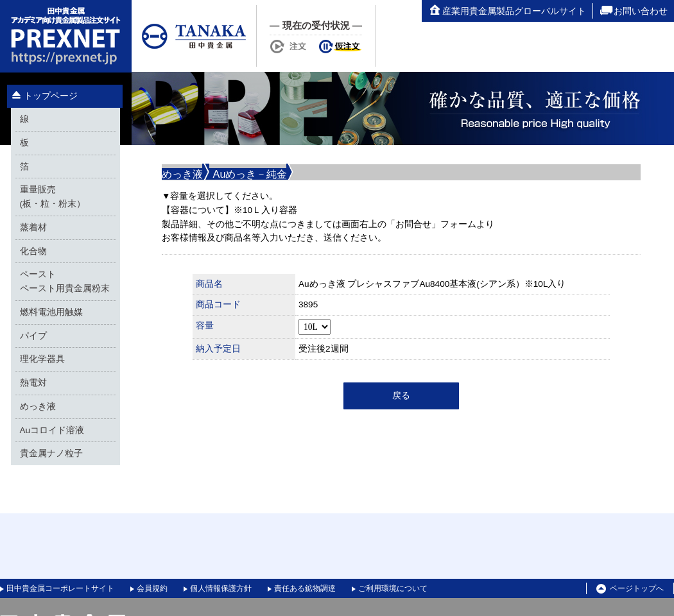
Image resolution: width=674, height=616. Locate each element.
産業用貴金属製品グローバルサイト (507, 11)
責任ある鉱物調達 (305, 588)
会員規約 (152, 588)
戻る (401, 396)
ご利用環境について (393, 588)
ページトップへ (630, 589)
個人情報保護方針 (221, 588)
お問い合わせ (634, 11)
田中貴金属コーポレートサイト (60, 588)
